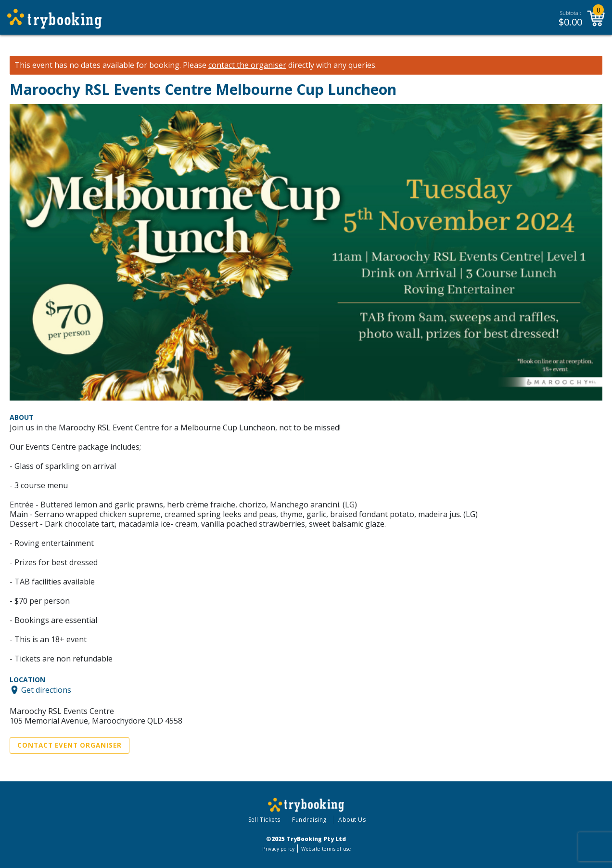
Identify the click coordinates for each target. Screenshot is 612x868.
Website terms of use (326, 849)
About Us (352, 820)
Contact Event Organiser (70, 745)
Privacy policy (278, 849)
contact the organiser (247, 65)
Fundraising (309, 820)
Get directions (46, 690)
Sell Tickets (264, 820)
